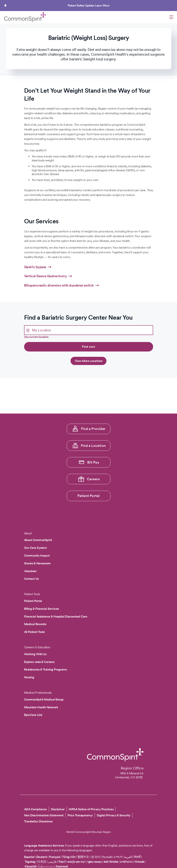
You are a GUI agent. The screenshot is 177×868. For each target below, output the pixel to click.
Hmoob (139, 862)
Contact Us (31, 579)
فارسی (53, 862)
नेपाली (137, 857)
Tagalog (30, 862)
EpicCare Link (33, 715)
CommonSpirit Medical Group (44, 699)
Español (29, 857)
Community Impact (37, 556)
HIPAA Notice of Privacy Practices (91, 809)
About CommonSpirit (38, 540)
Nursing (29, 677)
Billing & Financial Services (41, 609)
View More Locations (89, 361)
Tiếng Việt (69, 857)
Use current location (36, 337)
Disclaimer (58, 809)
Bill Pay (93, 462)
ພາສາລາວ (126, 862)
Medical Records (35, 624)
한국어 (96, 857)
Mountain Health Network (41, 707)
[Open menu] (171, 18)
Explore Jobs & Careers (39, 662)
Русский (107, 857)
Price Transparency (80, 815)
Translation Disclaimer (38, 821)
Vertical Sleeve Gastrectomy (46, 276)
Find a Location (93, 446)
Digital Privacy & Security (114, 815)
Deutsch (42, 857)
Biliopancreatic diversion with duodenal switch (59, 285)
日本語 (42, 862)
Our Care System (35, 548)
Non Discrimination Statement (44, 815)
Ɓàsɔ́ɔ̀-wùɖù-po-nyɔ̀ (72, 862)
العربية (128, 857)
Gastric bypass (35, 267)
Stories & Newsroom (37, 563)
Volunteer (30, 571)
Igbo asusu (94, 862)
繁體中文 (83, 857)
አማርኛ (118, 857)
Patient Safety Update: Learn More (89, 6)
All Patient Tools (34, 632)
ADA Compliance (35, 809)
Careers (93, 479)
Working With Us (35, 654)
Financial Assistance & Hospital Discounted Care (56, 616)
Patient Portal (89, 496)
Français (55, 857)
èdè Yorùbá (111, 862)
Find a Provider (93, 429)
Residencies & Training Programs (45, 669)
